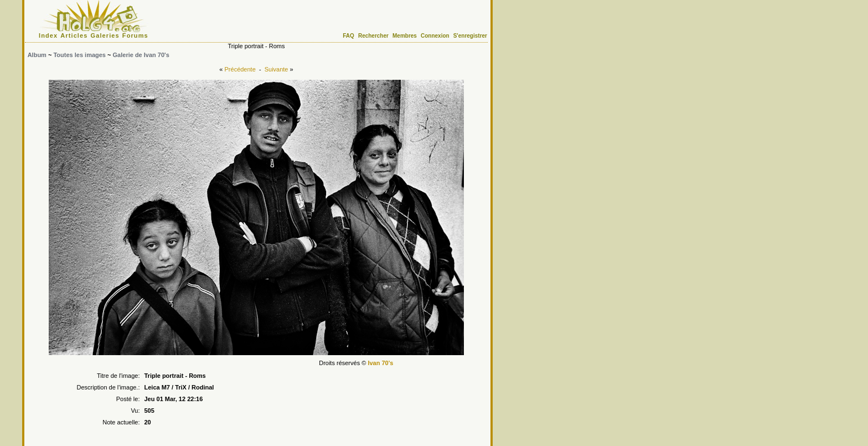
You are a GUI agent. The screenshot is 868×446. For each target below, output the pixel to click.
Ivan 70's (380, 363)
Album (37, 55)
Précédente (240, 69)
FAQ (348, 36)
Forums (135, 35)
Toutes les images (79, 55)
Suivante (277, 69)
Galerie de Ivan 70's (141, 55)
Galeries (105, 35)
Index (48, 35)
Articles (74, 35)
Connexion (435, 36)
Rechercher (373, 36)
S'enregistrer (470, 36)
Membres (405, 36)
